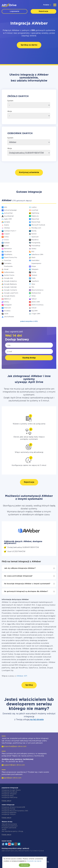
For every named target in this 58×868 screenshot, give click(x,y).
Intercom (7, 308)
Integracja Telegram (9, 794)
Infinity (7, 302)
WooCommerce (37, 290)
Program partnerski (9, 828)
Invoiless (7, 311)
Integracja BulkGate (9, 813)
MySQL (34, 231)
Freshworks (8, 266)
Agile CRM (8, 219)
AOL (6, 207)
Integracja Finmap (8, 809)
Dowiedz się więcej (34, 861)
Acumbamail (9, 216)
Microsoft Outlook (38, 225)
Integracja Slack (8, 796)
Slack (33, 258)
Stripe (34, 266)
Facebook (8, 252)
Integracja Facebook (9, 792)
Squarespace (36, 263)
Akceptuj (24, 865)
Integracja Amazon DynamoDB (13, 807)
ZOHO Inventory (37, 305)
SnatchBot (35, 261)
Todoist (34, 275)
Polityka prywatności (10, 826)
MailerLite (35, 216)
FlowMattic (8, 255)
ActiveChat (8, 213)
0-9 (42, 851)
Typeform (35, 281)
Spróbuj (29, 685)
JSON (6, 314)
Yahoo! (34, 299)
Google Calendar (10, 287)
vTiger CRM (36, 314)
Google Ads (9, 278)
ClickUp (7, 228)
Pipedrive (35, 240)
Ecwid (6, 246)
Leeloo (34, 207)
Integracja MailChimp (10, 798)
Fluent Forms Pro (11, 258)
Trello (33, 278)
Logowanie (15, 11)
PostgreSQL (36, 243)
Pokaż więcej (6, 801)
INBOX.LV (8, 299)
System (10, 101)
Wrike (34, 296)
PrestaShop (36, 246)
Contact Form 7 (10, 231)
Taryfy (4, 830)
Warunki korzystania (9, 824)
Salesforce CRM (37, 255)
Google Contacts (11, 290)
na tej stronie (37, 720)
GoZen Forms (9, 275)
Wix (33, 287)
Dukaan (7, 243)
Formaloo (8, 263)
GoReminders (9, 272)
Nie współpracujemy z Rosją (12, 831)
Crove (6, 240)
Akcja (10, 111)
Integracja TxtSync (9, 814)
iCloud (34, 308)
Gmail (6, 269)
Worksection (36, 293)
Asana (6, 225)
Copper (7, 234)
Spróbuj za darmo (29, 45)
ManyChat (35, 219)
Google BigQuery (10, 284)
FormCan (8, 261)
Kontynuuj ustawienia (29, 172)
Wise (33, 284)
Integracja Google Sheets (11, 790)
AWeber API (22, 676)
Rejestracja (43, 11)
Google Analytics (10, 281)
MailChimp (35, 213)
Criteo (6, 237)
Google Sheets (10, 296)
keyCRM (34, 311)
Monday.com (36, 228)
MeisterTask (36, 222)
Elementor (8, 249)
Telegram (35, 269)
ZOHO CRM (36, 302)
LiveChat (35, 210)
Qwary (34, 249)
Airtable (7, 222)
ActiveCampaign (10, 210)
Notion (34, 234)
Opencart (35, 237)
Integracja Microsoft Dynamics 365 (15, 811)
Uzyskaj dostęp (29, 358)
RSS (33, 252)
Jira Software (9, 317)
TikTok (34, 272)
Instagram (8, 305)
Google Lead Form (11, 293)
